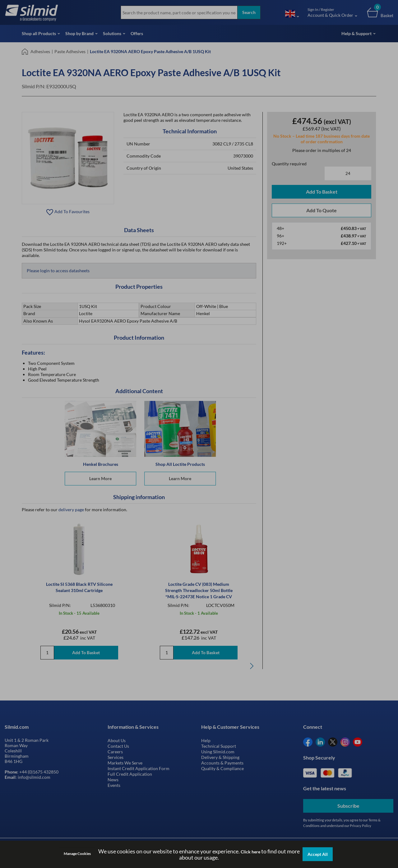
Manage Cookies (77, 854)
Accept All (318, 854)
